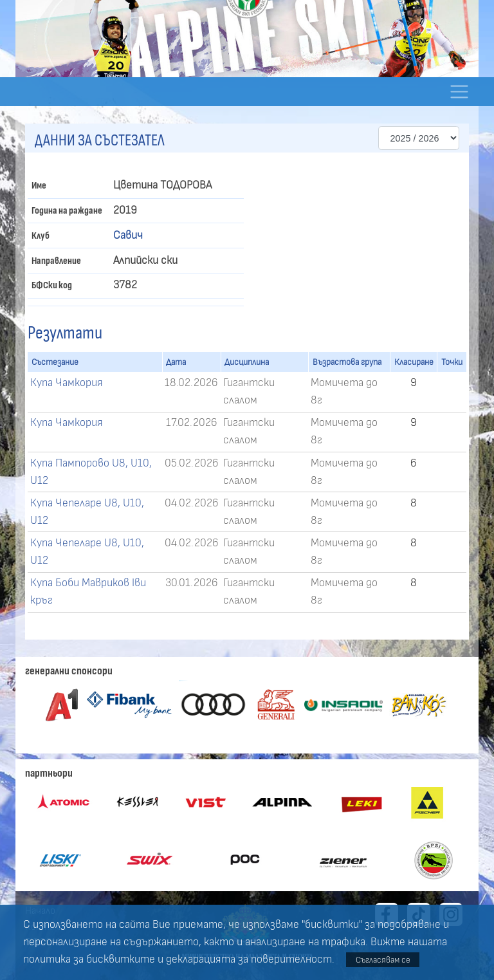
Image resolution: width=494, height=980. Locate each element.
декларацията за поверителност (249, 959)
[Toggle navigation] (459, 92)
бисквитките (121, 959)
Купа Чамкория (67, 383)
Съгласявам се (383, 960)
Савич (128, 236)
